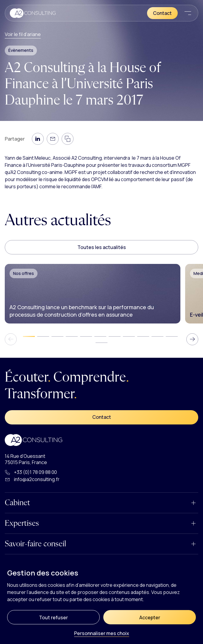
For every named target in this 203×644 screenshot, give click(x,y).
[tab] (29, 336)
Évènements (21, 50)
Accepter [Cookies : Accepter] (150, 617)
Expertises (22, 523)
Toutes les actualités (102, 247)
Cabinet (17, 503)
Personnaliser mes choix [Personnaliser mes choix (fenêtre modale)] (102, 634)
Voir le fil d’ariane (23, 34)
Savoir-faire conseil (35, 544)
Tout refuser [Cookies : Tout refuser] (53, 617)
